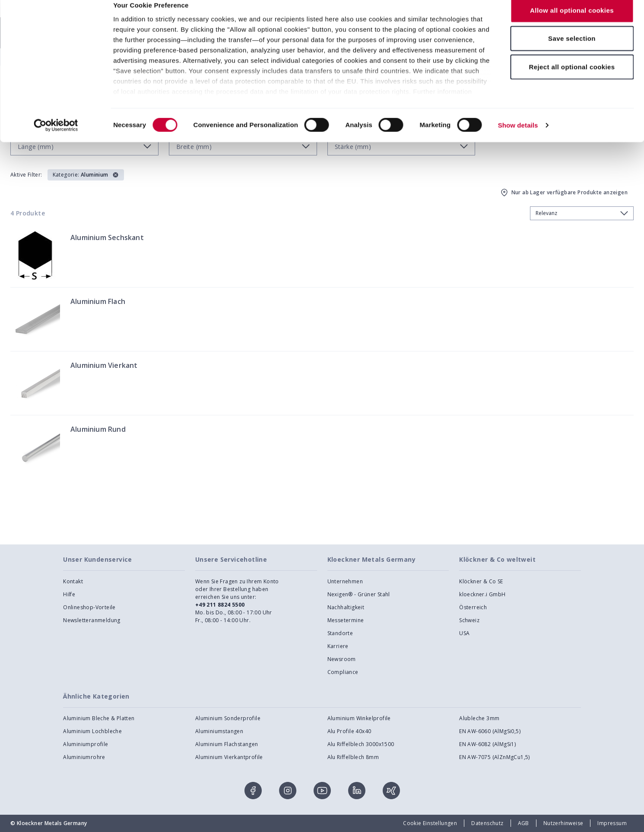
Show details (518, 138)
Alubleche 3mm (479, 718)
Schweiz (469, 620)
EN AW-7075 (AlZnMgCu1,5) (495, 757)
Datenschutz (487, 823)
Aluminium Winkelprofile (359, 718)
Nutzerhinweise (563, 823)
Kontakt (73, 581)
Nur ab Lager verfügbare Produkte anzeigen (563, 193)
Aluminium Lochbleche (92, 731)
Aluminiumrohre (84, 757)
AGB (523, 823)
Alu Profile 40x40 (349, 731)
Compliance (343, 672)
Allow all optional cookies (572, 23)
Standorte (340, 633)
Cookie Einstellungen (430, 823)
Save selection (572, 51)
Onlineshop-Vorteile (89, 607)
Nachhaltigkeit (346, 607)
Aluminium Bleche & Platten (99, 718)
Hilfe (69, 594)
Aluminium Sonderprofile (228, 718)
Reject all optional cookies (572, 79)
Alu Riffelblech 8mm (353, 757)
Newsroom (342, 659)
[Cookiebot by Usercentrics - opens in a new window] (56, 138)
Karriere (338, 646)
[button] (86, 175)
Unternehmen (345, 581)
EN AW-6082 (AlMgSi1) (487, 744)
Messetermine (346, 620)
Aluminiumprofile (86, 744)
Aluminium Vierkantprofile (229, 757)
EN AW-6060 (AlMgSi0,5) (490, 731)
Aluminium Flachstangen (227, 744)
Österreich (473, 607)
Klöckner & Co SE (481, 581)
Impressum (612, 823)
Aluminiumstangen (219, 731)
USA (464, 633)
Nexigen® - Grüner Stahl (359, 594)
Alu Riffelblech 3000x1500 (361, 744)
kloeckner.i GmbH (482, 594)
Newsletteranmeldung (92, 620)
